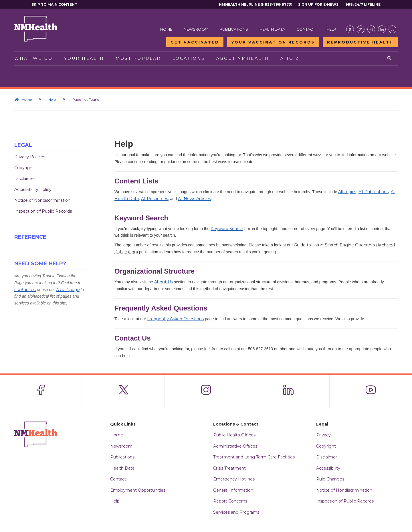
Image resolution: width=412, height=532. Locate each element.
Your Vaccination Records (273, 42)
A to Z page (68, 290)
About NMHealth (243, 58)
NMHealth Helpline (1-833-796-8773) (256, 4)
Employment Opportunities (138, 490)
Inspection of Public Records (43, 211)
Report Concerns (230, 501)
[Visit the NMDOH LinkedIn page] (382, 29)
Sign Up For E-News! (319, 4)
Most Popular (138, 58)
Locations (189, 58)
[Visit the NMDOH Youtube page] (392, 29)
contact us (25, 290)
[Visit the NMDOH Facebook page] (350, 29)
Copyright (24, 168)
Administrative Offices (235, 446)
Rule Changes (330, 479)
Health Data (272, 29)
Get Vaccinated (195, 42)
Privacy (323, 435)
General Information (233, 490)
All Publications (374, 192)
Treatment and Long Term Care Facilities (254, 457)
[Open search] (390, 58)
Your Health (84, 58)
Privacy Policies (30, 157)
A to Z (290, 58)
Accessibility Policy (33, 189)
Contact (306, 29)
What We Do (33, 58)
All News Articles (194, 199)
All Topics (347, 192)
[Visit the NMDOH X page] (361, 29)
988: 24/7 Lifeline (363, 4)
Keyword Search (227, 229)
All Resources (154, 199)
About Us (164, 282)
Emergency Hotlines (234, 479)
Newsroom (196, 29)
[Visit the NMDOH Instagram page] (371, 29)
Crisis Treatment (229, 468)
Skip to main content (54, 4)
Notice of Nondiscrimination (42, 200)
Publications (234, 29)
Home (166, 29)
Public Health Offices (234, 435)
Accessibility (328, 468)
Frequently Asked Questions (175, 319)
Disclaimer (25, 179)
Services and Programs (236, 512)
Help (331, 29)
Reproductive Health (360, 42)
